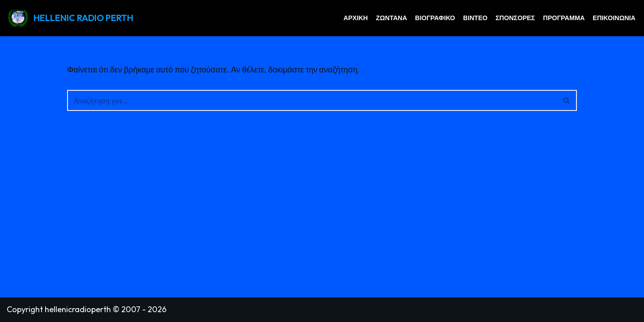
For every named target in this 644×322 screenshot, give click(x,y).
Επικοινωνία (614, 18)
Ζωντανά (391, 18)
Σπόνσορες (515, 18)
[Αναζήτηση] (312, 100)
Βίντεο (475, 18)
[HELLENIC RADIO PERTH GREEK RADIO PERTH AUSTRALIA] (70, 18)
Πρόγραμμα (564, 18)
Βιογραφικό (435, 18)
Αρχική (356, 18)
